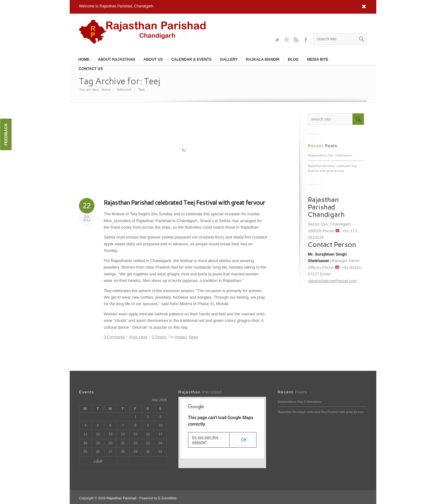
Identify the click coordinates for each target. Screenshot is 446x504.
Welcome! (124, 90)
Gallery (229, 59)
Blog (293, 59)
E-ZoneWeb (167, 498)
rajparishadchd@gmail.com (332, 281)
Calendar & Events (192, 59)
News (194, 337)
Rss (296, 39)
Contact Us (91, 69)
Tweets (159, 337)
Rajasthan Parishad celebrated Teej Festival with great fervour (184, 203)
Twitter (277, 39)
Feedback (6, 134)
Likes (138, 337)
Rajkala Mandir (263, 59)
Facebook (306, 39)
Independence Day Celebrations (330, 155)
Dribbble (286, 39)
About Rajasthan (116, 59)
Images (181, 337)
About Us (153, 59)
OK (244, 440)
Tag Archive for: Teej (120, 81)
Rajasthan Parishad (121, 498)
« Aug (98, 461)
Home (84, 59)
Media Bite (318, 59)
